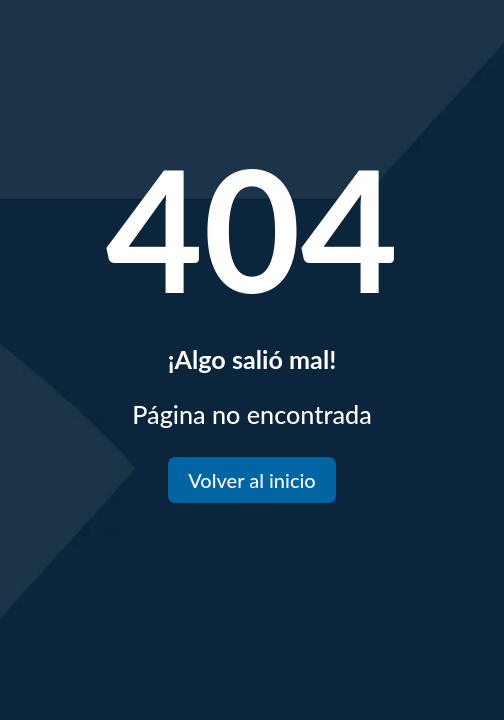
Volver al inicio (251, 480)
